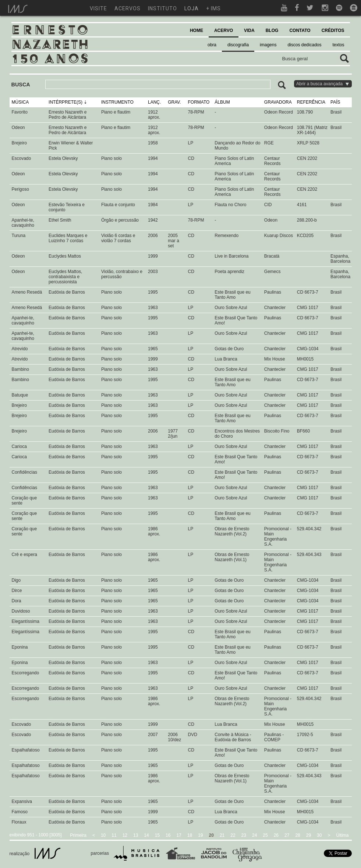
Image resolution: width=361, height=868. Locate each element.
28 (298, 835)
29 (309, 835)
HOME (197, 31)
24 (254, 835)
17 (179, 835)
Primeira (78, 835)
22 (233, 835)
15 (157, 835)
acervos (128, 8)
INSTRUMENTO (117, 102)
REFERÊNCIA (311, 102)
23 (244, 835)
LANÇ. (154, 102)
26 (276, 835)
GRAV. (174, 102)
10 (103, 835)
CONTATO (300, 31)
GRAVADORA (278, 102)
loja (192, 8)
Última (342, 835)
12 (125, 835)
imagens (268, 45)
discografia (238, 45)
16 (168, 835)
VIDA (249, 31)
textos (338, 45)
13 (136, 835)
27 (287, 835)
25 (265, 835)
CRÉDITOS (333, 31)
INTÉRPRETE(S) (66, 102)
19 (200, 835)
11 (114, 835)
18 (190, 835)
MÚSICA (20, 102)
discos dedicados (304, 45)
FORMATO (199, 102)
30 (319, 835)
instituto (162, 8)
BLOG (272, 31)
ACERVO (224, 31)
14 (146, 835)
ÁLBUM (222, 102)
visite (98, 8)
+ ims (213, 8)
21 (222, 835)
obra (212, 45)
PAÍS (335, 102)
